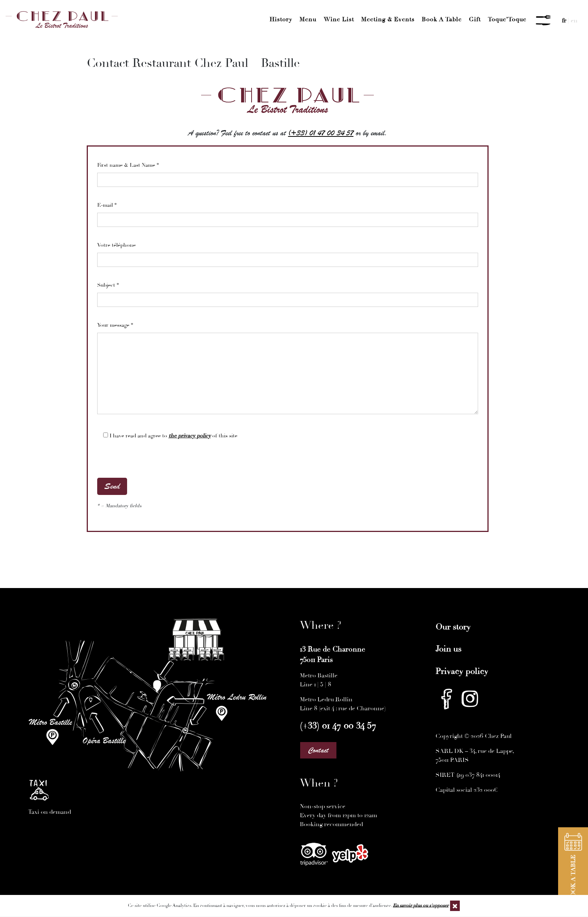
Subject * (288, 292)
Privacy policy (462, 671)
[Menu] (543, 21)
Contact (318, 750)
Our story (453, 627)
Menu (308, 19)
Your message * (288, 372)
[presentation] (154, 463)
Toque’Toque (507, 19)
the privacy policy (190, 436)
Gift (475, 19)
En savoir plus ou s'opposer (421, 905)
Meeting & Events (388, 19)
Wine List (339, 19)
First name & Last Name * (288, 172)
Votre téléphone (288, 252)
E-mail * (288, 212)
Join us (448, 649)
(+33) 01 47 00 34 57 (321, 133)
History (281, 19)
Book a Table (442, 19)
